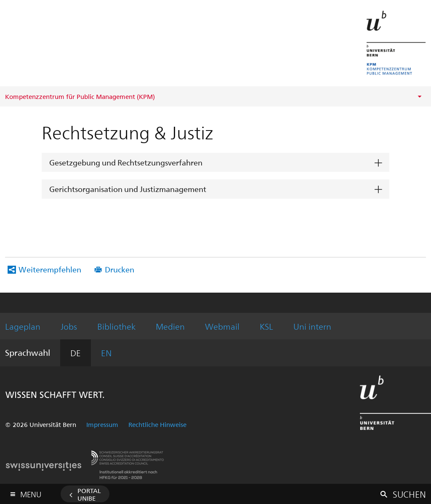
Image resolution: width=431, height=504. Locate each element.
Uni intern (312, 326)
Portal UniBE (89, 494)
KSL (266, 326)
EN (106, 353)
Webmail (222, 326)
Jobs (69, 326)
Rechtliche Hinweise (157, 424)
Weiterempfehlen (50, 269)
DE (76, 353)
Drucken (120, 269)
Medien (170, 326)
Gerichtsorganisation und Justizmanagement (128, 189)
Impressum (102, 424)
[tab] (215, 163)
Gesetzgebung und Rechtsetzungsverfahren (126, 162)
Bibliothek (116, 326)
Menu (31, 492)
